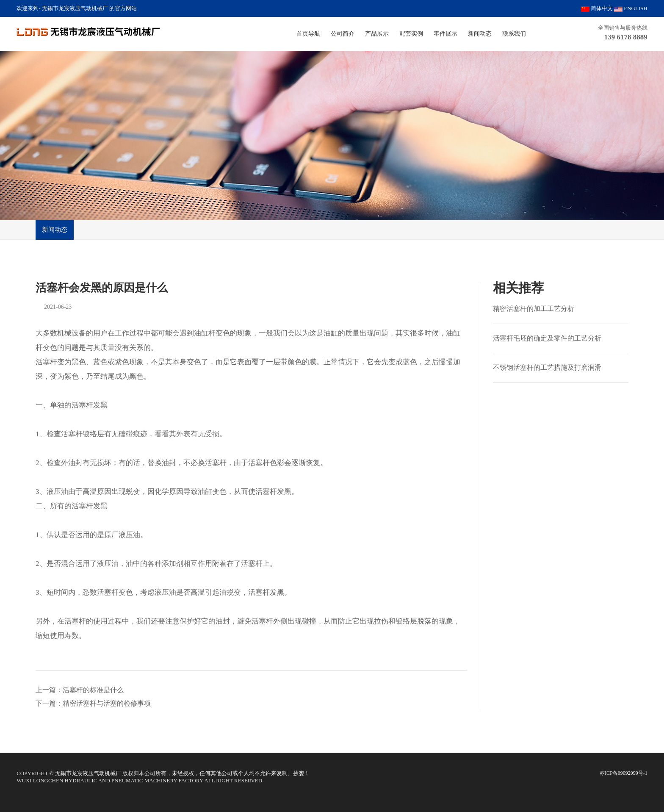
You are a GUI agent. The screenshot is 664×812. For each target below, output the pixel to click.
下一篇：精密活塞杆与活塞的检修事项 (93, 703)
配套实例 (411, 34)
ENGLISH (631, 8)
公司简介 (343, 34)
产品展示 (377, 34)
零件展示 (445, 34)
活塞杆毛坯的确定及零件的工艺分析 (547, 338)
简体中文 (597, 8)
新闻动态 (480, 34)
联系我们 (514, 34)
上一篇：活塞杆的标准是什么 (80, 690)
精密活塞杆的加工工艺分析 (534, 309)
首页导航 (308, 34)
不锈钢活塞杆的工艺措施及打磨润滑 (547, 367)
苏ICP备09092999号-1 (624, 773)
